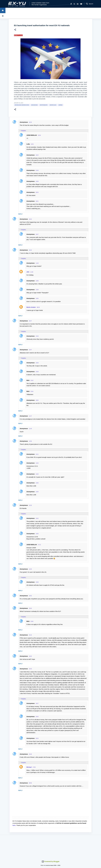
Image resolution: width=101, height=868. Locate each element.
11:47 (30, 416)
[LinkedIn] (78, 4)
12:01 (32, 144)
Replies (24, 131)
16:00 (37, 400)
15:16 (30, 635)
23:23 (37, 738)
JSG (28, 272)
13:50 (37, 299)
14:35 (30, 569)
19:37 (37, 703)
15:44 (32, 391)
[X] (74, 4)
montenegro (44, 105)
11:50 (32, 272)
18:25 (37, 155)
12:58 (37, 281)
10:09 (37, 181)
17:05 (34, 767)
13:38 (37, 290)
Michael (29, 767)
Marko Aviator (31, 307)
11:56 (30, 441)
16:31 (37, 201)
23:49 (30, 754)
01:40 (37, 170)
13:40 (37, 474)
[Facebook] (71, 4)
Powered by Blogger (51, 861)
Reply (20, 214)
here (14, 825)
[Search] (87, 4)
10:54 (39, 135)
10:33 (30, 122)
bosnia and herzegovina (22, 105)
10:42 (30, 219)
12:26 (37, 463)
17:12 (39, 545)
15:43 (32, 380)
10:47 (37, 234)
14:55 (37, 483)
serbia (60, 105)
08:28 (38, 307)
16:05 (30, 656)
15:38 (37, 372)
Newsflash (53, 105)
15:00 (30, 608)
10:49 (37, 336)
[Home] (3, 10)
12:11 (37, 454)
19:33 (30, 669)
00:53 (37, 192)
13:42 (37, 518)
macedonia (34, 105)
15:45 (32, 621)
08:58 (30, 783)
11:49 (30, 429)
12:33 (30, 505)
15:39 (37, 582)
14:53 (30, 596)
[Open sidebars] (3, 16)
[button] (15, 30)
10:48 (37, 363)
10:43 (30, 250)
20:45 (37, 717)
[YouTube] (81, 4)
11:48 (37, 263)
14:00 (37, 534)
